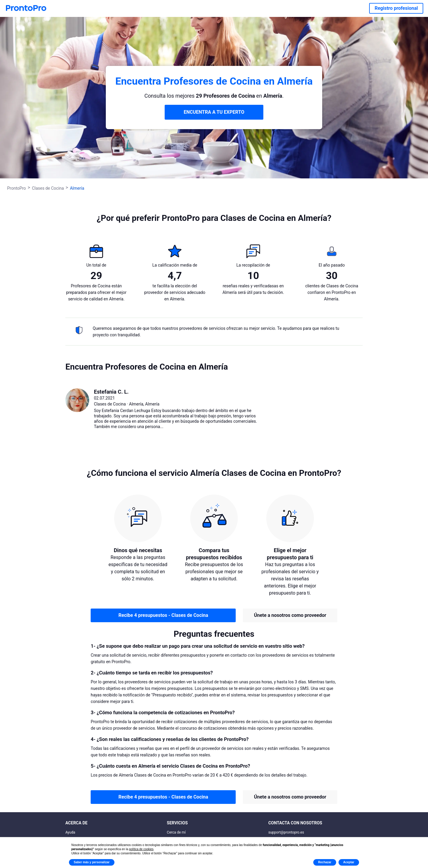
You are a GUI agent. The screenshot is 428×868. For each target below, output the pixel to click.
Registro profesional (396, 8)
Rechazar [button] (325, 862)
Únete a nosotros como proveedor (290, 615)
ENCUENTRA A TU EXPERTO (214, 112)
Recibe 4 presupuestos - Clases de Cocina (163, 615)
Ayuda (70, 832)
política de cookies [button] (141, 849)
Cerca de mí (176, 832)
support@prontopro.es (286, 832)
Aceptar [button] (349, 862)
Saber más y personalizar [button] (92, 862)
